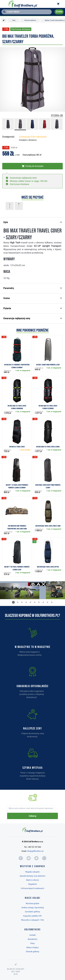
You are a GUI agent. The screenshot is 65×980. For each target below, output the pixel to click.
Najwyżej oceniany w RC (16, 972)
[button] (13, 602)
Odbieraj (32, 816)
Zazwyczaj (33, 137)
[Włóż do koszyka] (32, 166)
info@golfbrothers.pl (35, 851)
